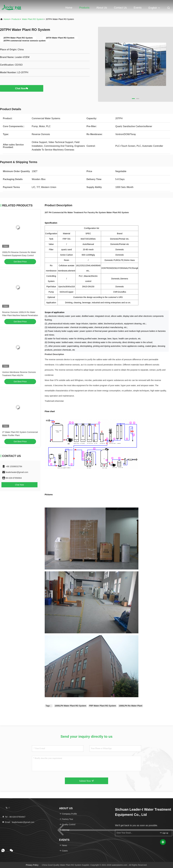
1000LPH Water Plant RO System (70, 706)
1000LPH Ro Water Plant (130, 706)
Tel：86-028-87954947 (14, 817)
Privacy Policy (32, 865)
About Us (102, 8)
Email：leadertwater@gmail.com (18, 822)
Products (84, 8)
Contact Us (120, 8)
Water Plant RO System (33, 19)
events (138, 8)
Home (69, 8)
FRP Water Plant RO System (103, 706)
